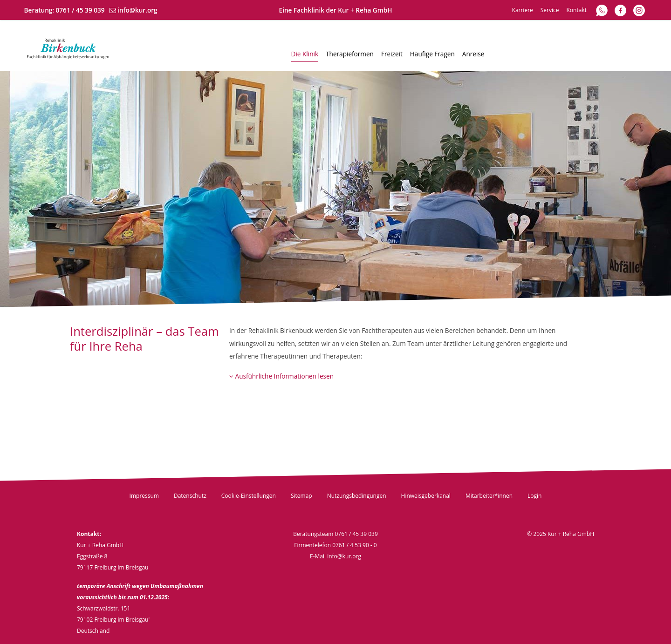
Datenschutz (190, 496)
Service (550, 10)
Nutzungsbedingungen (357, 496)
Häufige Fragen (432, 54)
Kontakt (577, 10)
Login (534, 496)
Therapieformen (350, 54)
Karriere (523, 10)
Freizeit (392, 54)
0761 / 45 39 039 (80, 10)
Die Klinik (305, 54)
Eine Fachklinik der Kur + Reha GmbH (336, 10)
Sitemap (301, 496)
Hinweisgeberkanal (426, 496)
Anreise (473, 54)
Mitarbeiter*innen (489, 496)
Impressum (144, 496)
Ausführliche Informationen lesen (281, 376)
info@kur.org (137, 10)
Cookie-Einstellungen (249, 496)
